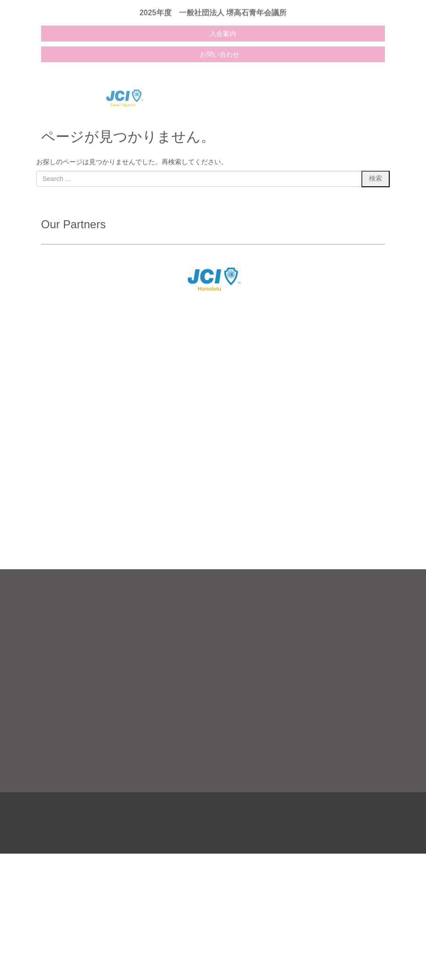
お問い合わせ (220, 50)
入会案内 (223, 29)
